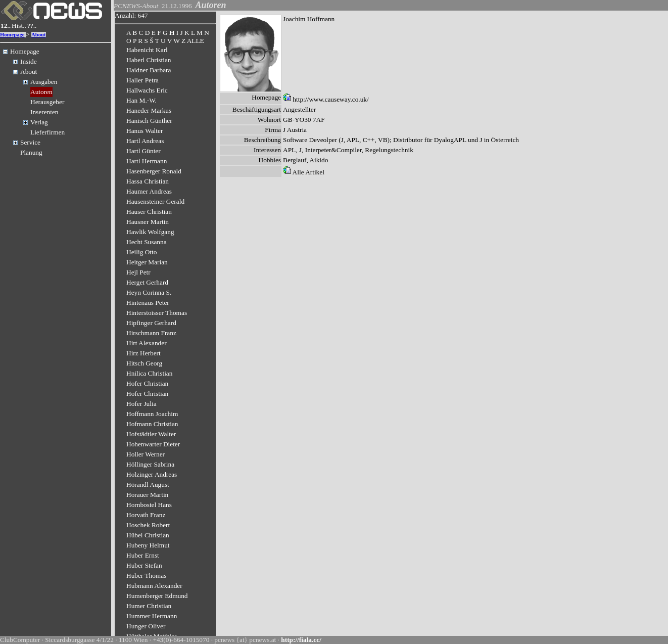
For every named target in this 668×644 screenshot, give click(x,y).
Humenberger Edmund (157, 596)
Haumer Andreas (149, 191)
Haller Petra (142, 80)
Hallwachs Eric (147, 90)
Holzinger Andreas (152, 474)
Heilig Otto (141, 252)
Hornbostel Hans (149, 505)
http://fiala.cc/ (301, 640)
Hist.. (19, 26)
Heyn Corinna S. (149, 292)
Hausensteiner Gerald (155, 201)
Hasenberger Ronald (154, 171)
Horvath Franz (146, 515)
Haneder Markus (149, 110)
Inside (29, 61)
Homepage (12, 35)
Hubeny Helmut (148, 545)
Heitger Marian (147, 262)
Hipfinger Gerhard (151, 323)
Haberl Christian (149, 60)
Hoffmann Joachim (152, 414)
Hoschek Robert (148, 525)
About (38, 35)
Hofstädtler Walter (151, 434)
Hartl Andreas (145, 141)
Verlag (39, 122)
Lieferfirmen (47, 132)
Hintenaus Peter (148, 303)
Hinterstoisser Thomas (157, 313)
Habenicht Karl (147, 50)
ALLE (196, 41)
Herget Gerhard (147, 282)
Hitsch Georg (144, 363)
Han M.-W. (141, 100)
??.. (32, 26)
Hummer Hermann (152, 616)
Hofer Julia (141, 404)
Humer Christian (149, 606)
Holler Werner (146, 454)
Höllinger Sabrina (150, 464)
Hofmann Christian (152, 424)
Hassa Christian (148, 181)
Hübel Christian (148, 535)
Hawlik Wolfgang (150, 232)
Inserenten (44, 112)
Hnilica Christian (149, 373)
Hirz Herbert (144, 353)
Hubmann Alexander (154, 586)
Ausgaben (44, 82)
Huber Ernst (143, 555)
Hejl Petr (138, 272)
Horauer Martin (147, 495)
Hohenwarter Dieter (153, 444)
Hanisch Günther (149, 121)
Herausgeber (47, 102)
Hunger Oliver (146, 626)
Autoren (41, 92)
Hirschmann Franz (151, 333)
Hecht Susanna (147, 242)
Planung (31, 152)
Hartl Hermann (147, 161)
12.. (6, 26)
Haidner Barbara (149, 70)
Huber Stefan (144, 565)
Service (30, 142)
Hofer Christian (147, 383)
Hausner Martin (148, 222)
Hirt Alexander (147, 343)
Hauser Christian (149, 212)
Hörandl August (148, 485)
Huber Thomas (146, 576)
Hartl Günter (144, 151)
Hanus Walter (145, 131)
